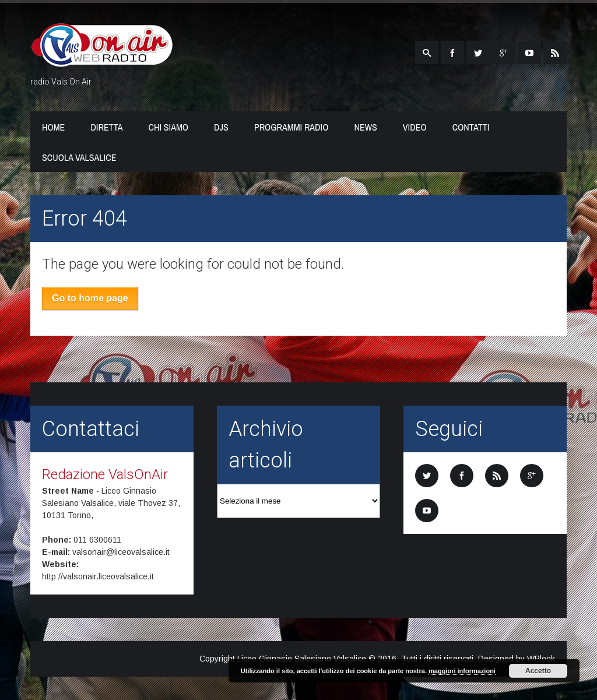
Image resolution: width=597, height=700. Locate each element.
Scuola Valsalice (79, 157)
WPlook (541, 659)
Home (53, 127)
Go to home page (90, 298)
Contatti (471, 127)
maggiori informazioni (462, 671)
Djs (221, 127)
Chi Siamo (169, 127)
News (365, 127)
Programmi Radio (292, 127)
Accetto (538, 671)
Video (415, 127)
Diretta (106, 127)
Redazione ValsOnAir (105, 474)
